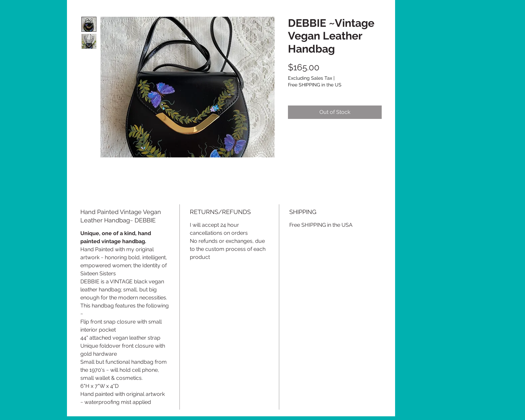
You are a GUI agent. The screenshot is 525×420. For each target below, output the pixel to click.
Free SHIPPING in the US (315, 85)
